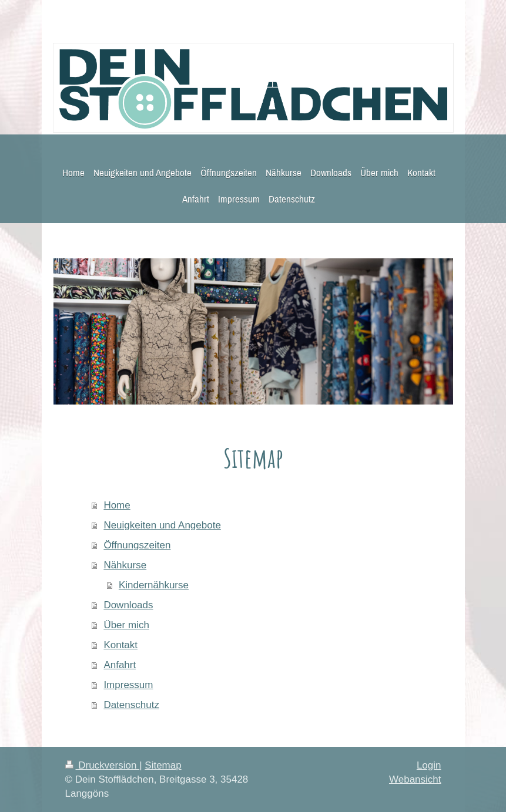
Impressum (128, 685)
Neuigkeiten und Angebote (162, 525)
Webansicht (415, 779)
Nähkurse (125, 565)
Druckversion (103, 765)
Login (429, 765)
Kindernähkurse (154, 585)
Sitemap (163, 765)
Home (117, 505)
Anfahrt (120, 665)
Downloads (128, 605)
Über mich (126, 625)
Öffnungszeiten (137, 545)
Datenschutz (131, 705)
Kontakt (120, 645)
